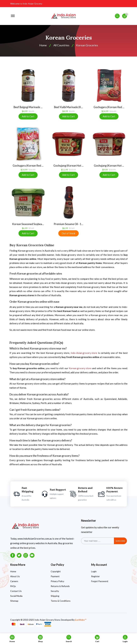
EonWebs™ (81, 621)
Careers (14, 583)
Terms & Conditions (61, 603)
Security (55, 593)
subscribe (120, 543)
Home (13, 573)
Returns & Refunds (60, 588)
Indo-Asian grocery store (84, 355)
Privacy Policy (57, 583)
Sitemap (14, 603)
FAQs (13, 588)
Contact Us (16, 593)
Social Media (16, 598)
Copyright (56, 573)
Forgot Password (100, 583)
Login (94, 573)
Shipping (55, 598)
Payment (55, 578)
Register (95, 578)
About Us (15, 578)
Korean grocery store (80, 370)
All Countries (61, 47)
